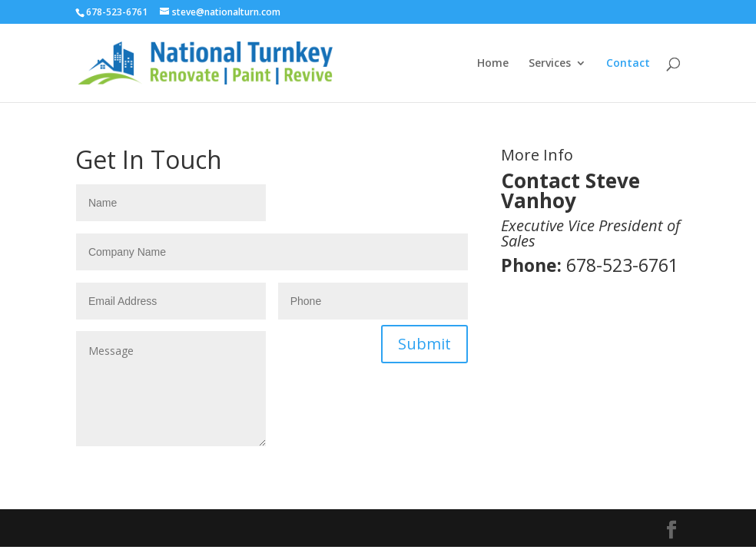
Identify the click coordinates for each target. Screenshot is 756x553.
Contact (628, 64)
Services (550, 64)
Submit (424, 344)
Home (493, 64)
